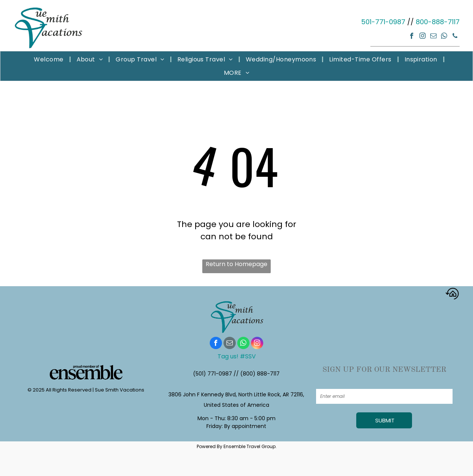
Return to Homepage (236, 264)
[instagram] (423, 37)
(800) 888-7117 (260, 374)
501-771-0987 (383, 22)
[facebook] (412, 37)
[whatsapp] (444, 37)
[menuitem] (49, 59)
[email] (433, 37)
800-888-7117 (438, 22)
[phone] (455, 37)
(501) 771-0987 (213, 374)
